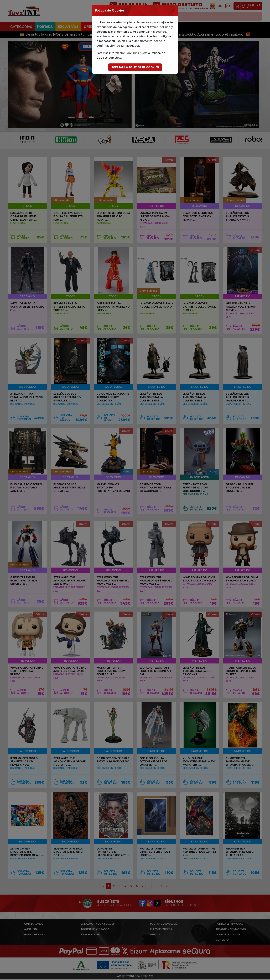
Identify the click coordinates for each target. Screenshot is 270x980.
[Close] (174, 10)
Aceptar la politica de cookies (135, 67)
